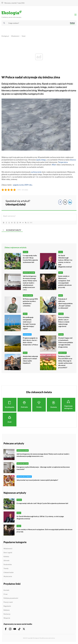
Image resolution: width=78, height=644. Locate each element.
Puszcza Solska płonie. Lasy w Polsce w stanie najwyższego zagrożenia (64, 322)
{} (29, 223)
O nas (6, 594)
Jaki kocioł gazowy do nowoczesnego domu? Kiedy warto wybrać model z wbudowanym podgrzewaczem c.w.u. (30, 283)
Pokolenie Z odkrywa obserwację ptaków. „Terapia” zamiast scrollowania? (66, 304)
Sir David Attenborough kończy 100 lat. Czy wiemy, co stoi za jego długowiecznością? (65, 262)
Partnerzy (7, 614)
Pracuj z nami (8, 602)
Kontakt (6, 590)
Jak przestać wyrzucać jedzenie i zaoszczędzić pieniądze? (37, 480)
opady (38, 160)
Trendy (6, 569)
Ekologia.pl (5, 37)
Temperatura (63, 163)
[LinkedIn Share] (70, 203)
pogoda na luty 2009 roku (23, 185)
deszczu (73, 160)
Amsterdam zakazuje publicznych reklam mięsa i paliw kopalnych (30, 360)
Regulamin (7, 606)
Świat (24, 37)
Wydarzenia (8, 577)
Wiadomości (15, 37)
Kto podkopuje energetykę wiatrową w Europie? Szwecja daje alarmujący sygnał (29, 323)
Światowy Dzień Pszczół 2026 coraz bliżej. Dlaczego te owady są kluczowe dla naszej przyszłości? (65, 362)
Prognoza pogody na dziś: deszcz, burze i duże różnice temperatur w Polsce (30, 341)
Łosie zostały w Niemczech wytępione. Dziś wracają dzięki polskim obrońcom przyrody (65, 282)
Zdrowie (6, 561)
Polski (70, 84)
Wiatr (54, 165)
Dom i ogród (8, 553)
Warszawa (7, 3)
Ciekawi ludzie (9, 573)
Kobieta (6, 557)
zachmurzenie (36, 172)
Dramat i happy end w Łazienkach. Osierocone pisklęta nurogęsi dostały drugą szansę (66, 343)
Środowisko (8, 565)
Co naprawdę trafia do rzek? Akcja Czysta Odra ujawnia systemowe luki (30, 259)
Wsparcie (7, 618)
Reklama (7, 610)
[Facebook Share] (60, 203)
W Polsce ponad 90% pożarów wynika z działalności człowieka (30, 303)
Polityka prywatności (11, 598)
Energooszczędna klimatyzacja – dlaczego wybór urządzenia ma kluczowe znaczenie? (43, 468)
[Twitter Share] (65, 203)
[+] (32, 223)
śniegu (44, 160)
